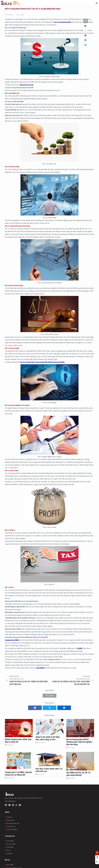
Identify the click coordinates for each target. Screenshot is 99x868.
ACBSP (80, 648)
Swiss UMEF (9, 865)
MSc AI (8, 850)
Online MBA (9, 841)
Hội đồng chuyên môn (12, 823)
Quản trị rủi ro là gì (27, 85)
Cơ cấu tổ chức (10, 826)
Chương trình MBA (12, 640)
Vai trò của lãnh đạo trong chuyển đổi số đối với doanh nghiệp (42, 362)
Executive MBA (10, 844)
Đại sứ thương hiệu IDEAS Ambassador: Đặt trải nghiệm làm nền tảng (79, 742)
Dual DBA (9, 853)
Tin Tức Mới (9, 15)
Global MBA (9, 847)
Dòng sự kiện (10, 820)
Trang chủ (9, 817)
